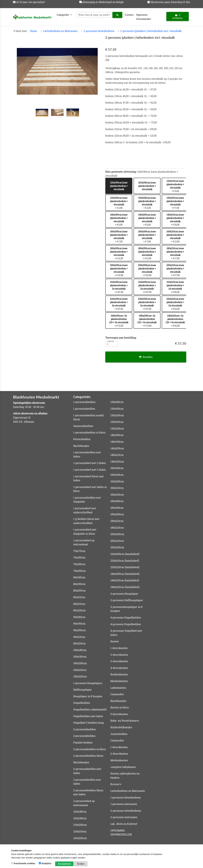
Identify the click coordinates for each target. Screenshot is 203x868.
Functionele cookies (23, 863)
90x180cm (79, 617)
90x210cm (79, 637)
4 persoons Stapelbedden (126, 617)
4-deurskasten (119, 668)
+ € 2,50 (119, 203)
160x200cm (117, 481)
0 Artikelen (177, 17)
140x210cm (117, 455)
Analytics (45, 863)
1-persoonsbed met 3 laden (90, 470)
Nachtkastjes (81, 446)
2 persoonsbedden (84, 736)
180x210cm (117, 521)
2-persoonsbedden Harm (88, 756)
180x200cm (117, 514)
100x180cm (80, 650)
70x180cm (79, 557)
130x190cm (117, 409)
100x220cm (80, 676)
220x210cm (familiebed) (125, 561)
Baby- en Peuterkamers (125, 721)
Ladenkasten (118, 688)
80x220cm (79, 610)
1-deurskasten (119, 648)
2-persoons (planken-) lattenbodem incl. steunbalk (151, 31)
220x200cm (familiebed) (125, 554)
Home (34, 31)
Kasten (115, 641)
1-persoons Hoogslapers (88, 683)
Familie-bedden (83, 742)
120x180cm (80, 812)
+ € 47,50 (119, 287)
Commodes (117, 694)
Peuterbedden (82, 439)
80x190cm (79, 584)
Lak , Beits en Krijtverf (124, 824)
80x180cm (79, 577)
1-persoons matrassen (124, 804)
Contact (129, 15)
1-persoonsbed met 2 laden (90, 463)
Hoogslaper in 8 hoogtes (88, 696)
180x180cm (117, 501)
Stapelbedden (82, 703)
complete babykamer (123, 767)
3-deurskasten (119, 661)
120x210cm (80, 831)
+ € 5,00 (175, 186)
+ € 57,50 (119, 304)
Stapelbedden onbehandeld (90, 709)
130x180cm (117, 402)
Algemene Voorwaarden (144, 17)
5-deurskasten (119, 714)
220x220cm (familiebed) (125, 567)
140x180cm (117, 435)
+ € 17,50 (175, 253)
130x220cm (117, 428)
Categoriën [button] (63, 15)
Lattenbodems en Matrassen (60, 31)
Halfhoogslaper (83, 690)
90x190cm (79, 623)
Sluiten (81, 864)
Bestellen (146, 357)
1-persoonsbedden (84, 402)
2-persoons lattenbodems (99, 31)
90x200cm (79, 630)
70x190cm (79, 564)
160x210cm (117, 488)
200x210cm (117, 541)
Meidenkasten (119, 681)
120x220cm (80, 838)
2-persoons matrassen (124, 817)
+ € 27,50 (175, 270)
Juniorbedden (119, 734)
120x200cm (80, 825)
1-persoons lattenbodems (126, 797)
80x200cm (79, 590)
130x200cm (117, 415)
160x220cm (117, 495)
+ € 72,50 (119, 321)
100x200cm (80, 663)
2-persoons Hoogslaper (124, 594)
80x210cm (79, 597)
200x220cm (117, 547)
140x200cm (117, 448)
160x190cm (117, 475)
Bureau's (116, 784)
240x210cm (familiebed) (125, 580)
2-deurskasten (119, 655)
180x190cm (117, 508)
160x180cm (117, 468)
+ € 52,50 (175, 287)
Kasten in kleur (120, 707)
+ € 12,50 (175, 236)
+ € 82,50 (175, 321)
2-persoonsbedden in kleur (90, 749)
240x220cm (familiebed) (125, 587)
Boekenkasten (119, 674)
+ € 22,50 (119, 270)
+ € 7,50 (175, 203)
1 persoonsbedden (84, 409)
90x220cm (79, 643)
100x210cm (80, 670)
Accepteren (64, 864)
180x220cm (117, 528)
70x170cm (79, 551)
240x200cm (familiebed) (125, 574)
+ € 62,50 (175, 304)
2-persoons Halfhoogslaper (127, 600)
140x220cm (117, 461)
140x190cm (117, 442)
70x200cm (79, 571)
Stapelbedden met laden (88, 716)
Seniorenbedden (83, 426)
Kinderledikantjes (121, 727)
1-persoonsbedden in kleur (89, 432)
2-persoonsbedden (85, 729)
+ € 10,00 (175, 220)
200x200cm (117, 534)
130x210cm (117, 422)
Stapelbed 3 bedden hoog (88, 723)
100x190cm (80, 657)
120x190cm (80, 818)
